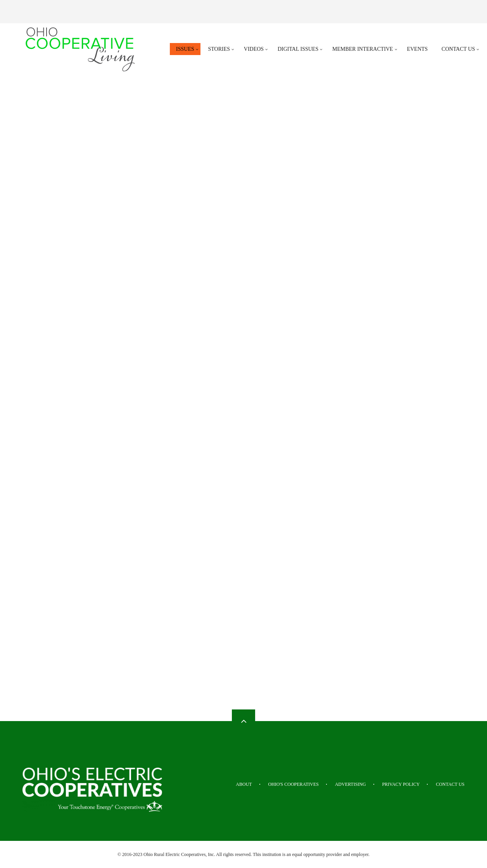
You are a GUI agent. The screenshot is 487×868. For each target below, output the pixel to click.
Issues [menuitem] (185, 49)
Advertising (351, 784)
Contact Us (450, 784)
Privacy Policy (401, 784)
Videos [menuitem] (254, 49)
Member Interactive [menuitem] (363, 49)
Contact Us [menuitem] (458, 49)
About (244, 784)
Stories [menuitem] (219, 49)
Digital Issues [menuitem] (298, 49)
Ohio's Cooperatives (293, 784)
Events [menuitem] (417, 49)
